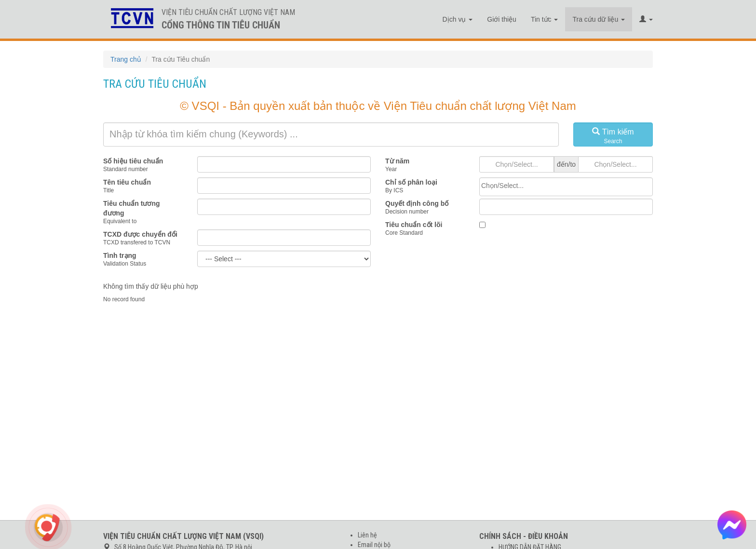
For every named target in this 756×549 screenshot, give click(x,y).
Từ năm (397, 161)
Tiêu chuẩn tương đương (132, 208)
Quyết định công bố (417, 203)
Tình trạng (120, 255)
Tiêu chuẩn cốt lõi (414, 225)
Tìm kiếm (613, 136)
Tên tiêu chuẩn (127, 182)
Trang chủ (126, 59)
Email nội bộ (374, 545)
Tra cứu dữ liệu (599, 19)
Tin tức (545, 19)
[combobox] (566, 187)
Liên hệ (367, 535)
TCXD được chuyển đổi (140, 234)
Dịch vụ (458, 19)
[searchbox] (566, 186)
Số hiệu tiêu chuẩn (133, 161)
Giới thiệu (502, 19)
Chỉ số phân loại (411, 182)
